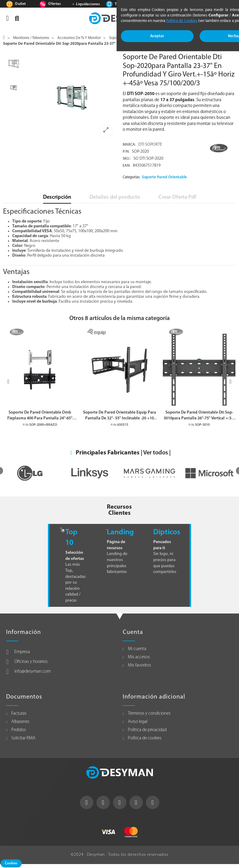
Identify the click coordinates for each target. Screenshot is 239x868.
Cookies (11, 863)
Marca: (129, 145)
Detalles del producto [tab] (115, 197)
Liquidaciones (88, 4)
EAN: (127, 166)
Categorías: (132, 177)
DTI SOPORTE (150, 145)
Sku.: (127, 159)
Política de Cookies (182, 21)
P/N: (126, 152)
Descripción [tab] (57, 197)
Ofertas (54, 4)
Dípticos (167, 532)
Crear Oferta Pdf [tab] (177, 197)
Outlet (20, 4)
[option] (72, 98)
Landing (120, 532)
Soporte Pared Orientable (164, 177)
